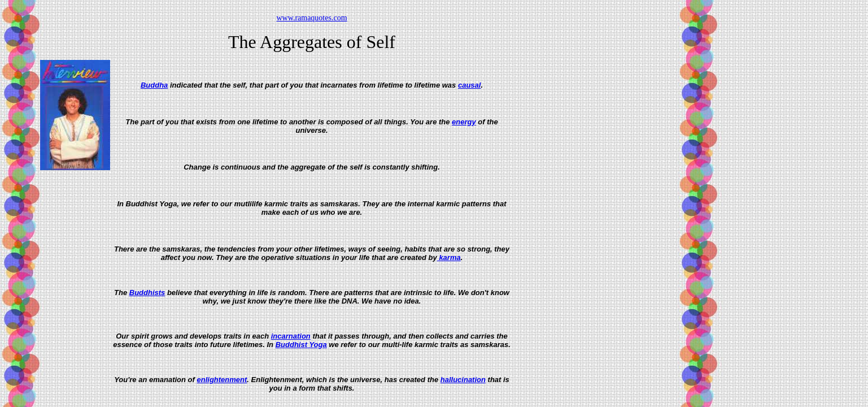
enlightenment (222, 380)
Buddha (154, 85)
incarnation (291, 336)
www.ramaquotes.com (311, 18)
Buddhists (147, 293)
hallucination (463, 380)
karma (449, 257)
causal (469, 85)
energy (464, 122)
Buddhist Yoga (301, 345)
